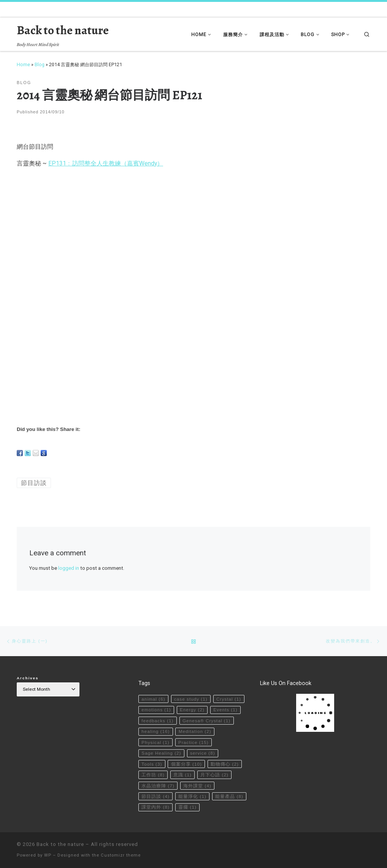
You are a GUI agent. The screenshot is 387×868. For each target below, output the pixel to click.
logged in (69, 568)
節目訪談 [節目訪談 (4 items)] (155, 796)
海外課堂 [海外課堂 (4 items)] (198, 785)
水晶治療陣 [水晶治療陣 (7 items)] (158, 785)
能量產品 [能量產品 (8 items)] (230, 796)
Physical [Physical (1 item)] (155, 742)
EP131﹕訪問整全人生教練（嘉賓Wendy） (106, 163)
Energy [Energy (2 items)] (192, 709)
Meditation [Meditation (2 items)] (195, 731)
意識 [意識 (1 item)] (183, 774)
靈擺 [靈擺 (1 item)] (188, 807)
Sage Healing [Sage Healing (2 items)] (161, 753)
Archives (28, 678)
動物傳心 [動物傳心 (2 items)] (225, 763)
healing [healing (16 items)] (155, 731)
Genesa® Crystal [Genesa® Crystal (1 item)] (207, 720)
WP (48, 855)
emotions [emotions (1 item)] (156, 709)
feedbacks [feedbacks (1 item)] (157, 720)
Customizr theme (121, 855)
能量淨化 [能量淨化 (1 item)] (193, 796)
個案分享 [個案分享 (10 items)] (186, 763)
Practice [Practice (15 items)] (193, 742)
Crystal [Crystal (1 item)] (229, 698)
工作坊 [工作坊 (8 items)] (153, 774)
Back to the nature (60, 844)
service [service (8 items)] (203, 753)
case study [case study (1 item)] (191, 698)
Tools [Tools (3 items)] (152, 763)
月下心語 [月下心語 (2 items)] (215, 774)
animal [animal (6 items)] (153, 698)
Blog (40, 64)
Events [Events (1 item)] (226, 709)
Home (23, 64)
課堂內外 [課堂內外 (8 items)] (155, 807)
